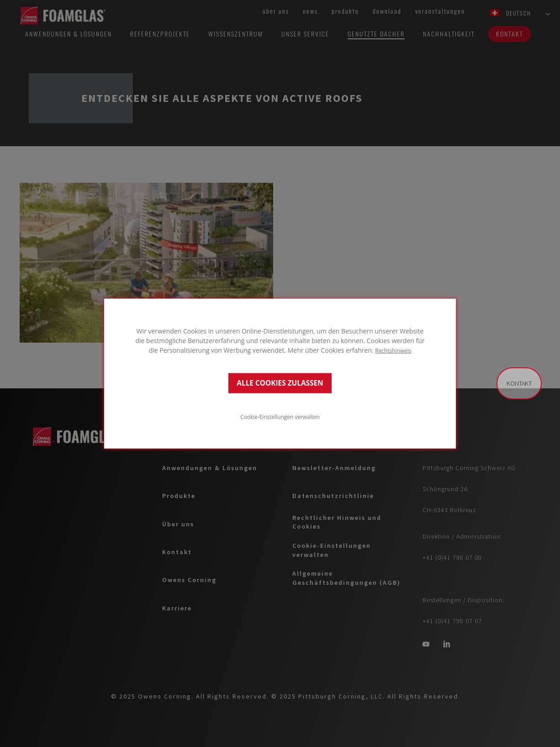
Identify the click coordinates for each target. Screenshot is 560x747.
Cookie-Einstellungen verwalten (280, 417)
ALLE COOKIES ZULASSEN (280, 383)
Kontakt (519, 383)
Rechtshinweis (393, 350)
